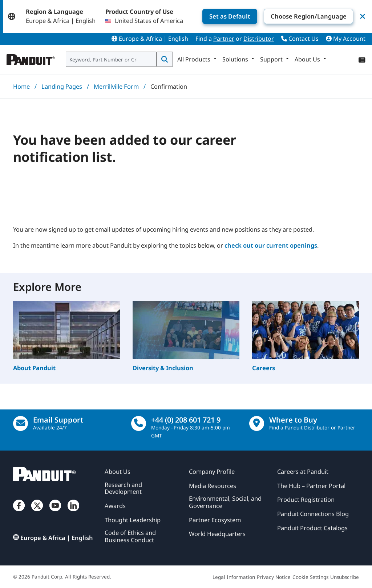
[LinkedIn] (73, 512)
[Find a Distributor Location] (257, 423)
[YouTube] (55, 512)
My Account (346, 39)
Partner (224, 39)
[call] (139, 423)
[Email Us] (21, 423)
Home (21, 86)
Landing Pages (62, 86)
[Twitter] (37, 512)
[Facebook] (19, 512)
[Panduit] (31, 58)
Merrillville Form (116, 86)
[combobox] (111, 59)
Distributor (259, 39)
